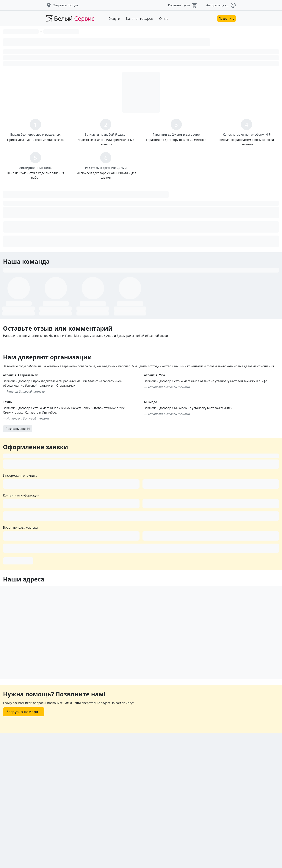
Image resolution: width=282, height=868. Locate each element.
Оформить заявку (88, 683)
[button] (63, 5)
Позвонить (227, 18)
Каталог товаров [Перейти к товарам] (140, 18)
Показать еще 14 (66, 528)
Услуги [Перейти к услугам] (115, 18)
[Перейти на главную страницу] (70, 18)
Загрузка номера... (93, 846)
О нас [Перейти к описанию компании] (164, 18)
